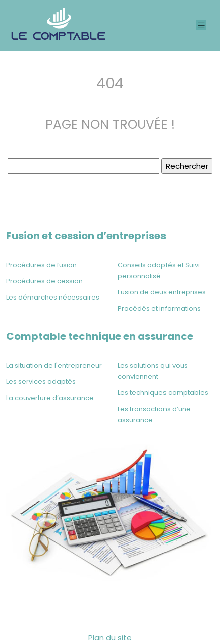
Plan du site (110, 638)
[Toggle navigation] (201, 26)
